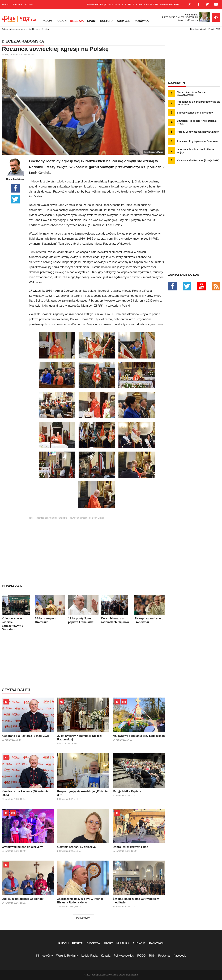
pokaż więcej (83, 918)
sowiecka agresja (78, 518)
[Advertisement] (97, 543)
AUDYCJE (123, 21)
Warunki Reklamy (67, 956)
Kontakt (6, 4)
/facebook (180, 956)
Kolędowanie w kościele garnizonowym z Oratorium (17, 613)
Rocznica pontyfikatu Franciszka (51, 518)
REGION (61, 21)
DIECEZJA (77, 21)
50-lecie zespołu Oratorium (50, 609)
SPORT (92, 21)
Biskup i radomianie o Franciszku (150, 609)
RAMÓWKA (141, 21)
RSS (152, 956)
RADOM (47, 21)
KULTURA (107, 21)
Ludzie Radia (89, 956)
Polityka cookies (124, 956)
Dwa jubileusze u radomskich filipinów (116, 609)
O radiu (29, 4)
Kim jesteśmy (44, 956)
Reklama (17, 4)
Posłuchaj (164, 956)
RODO (141, 956)
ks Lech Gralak (97, 518)
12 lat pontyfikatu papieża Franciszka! (83, 609)
